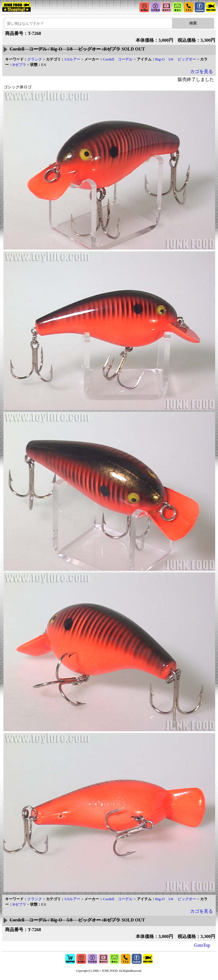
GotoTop (202, 945)
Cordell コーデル (118, 59)
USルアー (72, 59)
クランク (35, 59)
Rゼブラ (19, 65)
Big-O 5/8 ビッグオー (176, 59)
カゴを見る (202, 71)
